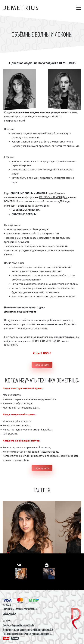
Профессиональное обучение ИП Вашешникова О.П (28, 634)
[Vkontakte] (21, 574)
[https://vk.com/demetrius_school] (19, 565)
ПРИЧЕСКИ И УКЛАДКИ (53, 197)
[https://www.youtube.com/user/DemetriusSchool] (47, 565)
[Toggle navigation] (78, 8)
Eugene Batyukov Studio (23, 625)
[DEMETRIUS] (76, 619)
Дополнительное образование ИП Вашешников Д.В (28, 629)
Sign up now (42, 365)
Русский (15, 638)
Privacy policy (9, 613)
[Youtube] (49, 574)
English (6, 638)
